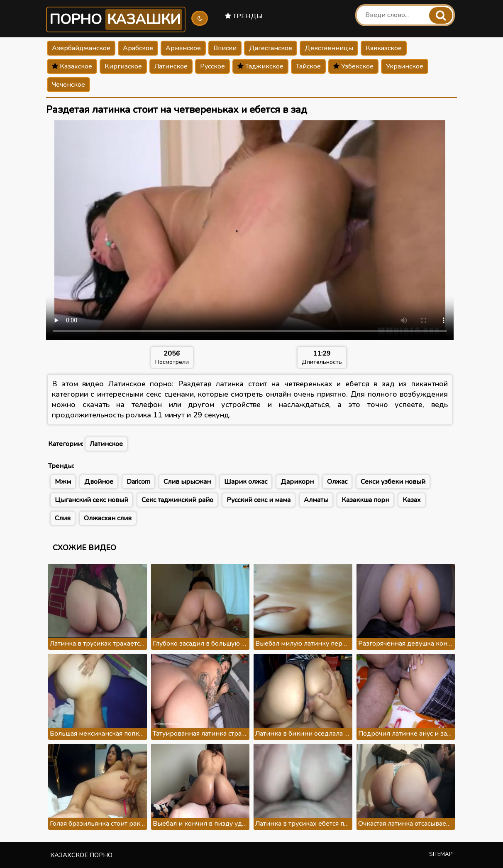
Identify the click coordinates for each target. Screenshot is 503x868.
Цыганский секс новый (92, 500)
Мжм (63, 482)
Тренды (244, 16)
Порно (116, 20)
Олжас (337, 482)
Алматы (316, 500)
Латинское (171, 66)
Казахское (72, 66)
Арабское (138, 48)
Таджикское (260, 66)
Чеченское (68, 85)
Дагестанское (271, 48)
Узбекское (353, 66)
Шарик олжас (246, 482)
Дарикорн (297, 482)
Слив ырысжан (187, 482)
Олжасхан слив (108, 518)
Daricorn (138, 482)
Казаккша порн (365, 500)
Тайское (308, 66)
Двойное (99, 482)
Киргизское (123, 66)
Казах (412, 500)
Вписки (225, 48)
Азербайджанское (81, 48)
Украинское (405, 66)
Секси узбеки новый (393, 482)
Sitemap (441, 854)
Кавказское (384, 48)
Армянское (183, 48)
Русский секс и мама (259, 500)
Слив (63, 518)
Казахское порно (81, 855)
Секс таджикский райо (177, 500)
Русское (212, 66)
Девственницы (329, 48)
